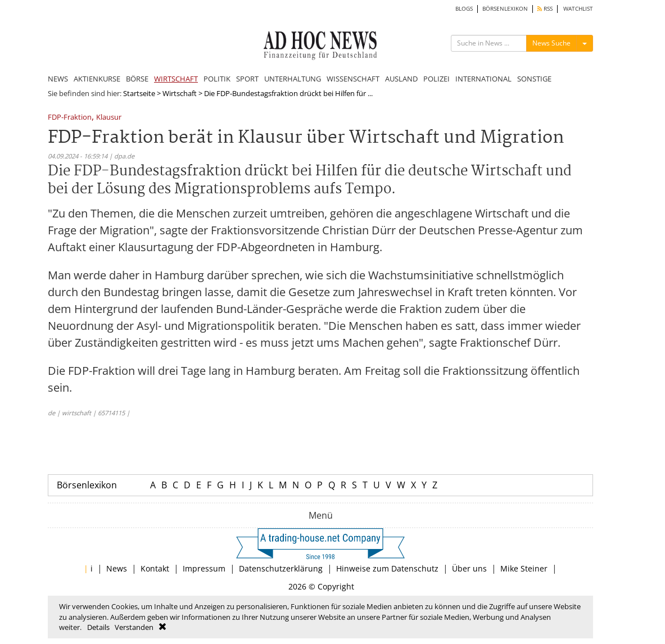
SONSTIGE (534, 79)
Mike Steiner (524, 568)
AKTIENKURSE (97, 79)
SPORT (247, 79)
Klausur (109, 118)
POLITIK (217, 79)
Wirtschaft (180, 93)
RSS (545, 9)
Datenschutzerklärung (281, 568)
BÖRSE (137, 79)
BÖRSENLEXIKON (505, 9)
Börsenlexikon (87, 485)
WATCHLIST (578, 9)
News (117, 568)
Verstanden (134, 627)
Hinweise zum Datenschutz (387, 568)
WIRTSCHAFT (176, 79)
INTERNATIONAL (483, 79)
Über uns (469, 568)
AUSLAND (401, 79)
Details (98, 627)
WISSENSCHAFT (353, 79)
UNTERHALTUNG (293, 79)
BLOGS (464, 9)
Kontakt (155, 568)
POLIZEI (436, 79)
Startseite (139, 93)
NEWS (58, 79)
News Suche (551, 43)
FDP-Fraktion (70, 118)
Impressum (204, 568)
